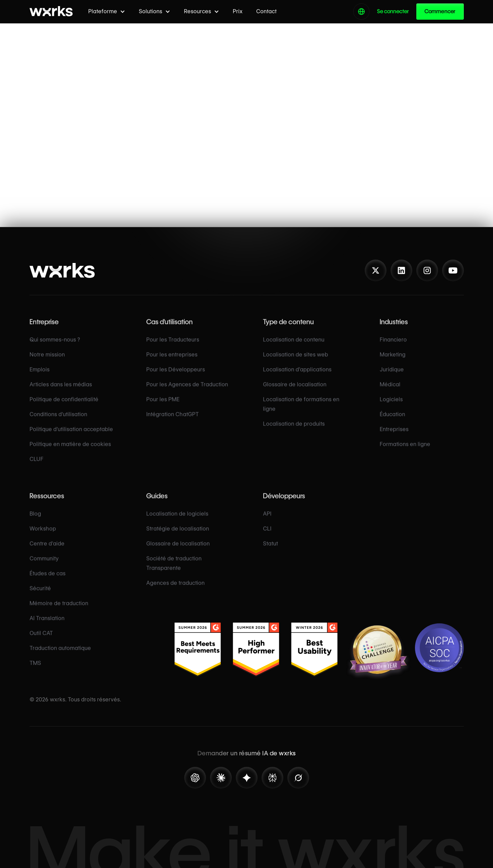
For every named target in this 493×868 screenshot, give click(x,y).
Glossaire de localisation (295, 391)
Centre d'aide (47, 550)
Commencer (440, 11)
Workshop (43, 535)
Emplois (40, 376)
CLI (267, 535)
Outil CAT (41, 640)
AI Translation (47, 625)
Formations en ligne (405, 451)
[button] (107, 11)
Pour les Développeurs (176, 376)
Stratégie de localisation (178, 535)
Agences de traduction (175, 590)
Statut (270, 550)
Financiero (393, 346)
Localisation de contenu (294, 346)
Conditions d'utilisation (58, 421)
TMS (35, 670)
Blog (35, 520)
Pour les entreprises (172, 361)
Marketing (393, 361)
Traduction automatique (60, 655)
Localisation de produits (294, 430)
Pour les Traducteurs (173, 346)
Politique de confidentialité (64, 406)
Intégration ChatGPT (173, 421)
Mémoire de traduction (59, 610)
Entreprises (394, 436)
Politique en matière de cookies (70, 451)
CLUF (36, 466)
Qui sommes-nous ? (55, 346)
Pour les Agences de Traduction (187, 391)
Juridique (392, 376)
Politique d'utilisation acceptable (71, 436)
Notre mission (47, 361)
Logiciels (391, 406)
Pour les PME (163, 406)
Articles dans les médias (61, 391)
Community (44, 565)
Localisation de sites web (296, 361)
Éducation (392, 421)
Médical (390, 391)
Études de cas (48, 580)
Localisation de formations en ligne (301, 411)
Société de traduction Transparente (174, 570)
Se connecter (393, 11)
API (267, 520)
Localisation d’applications (297, 376)
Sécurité (40, 595)
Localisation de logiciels (177, 520)
